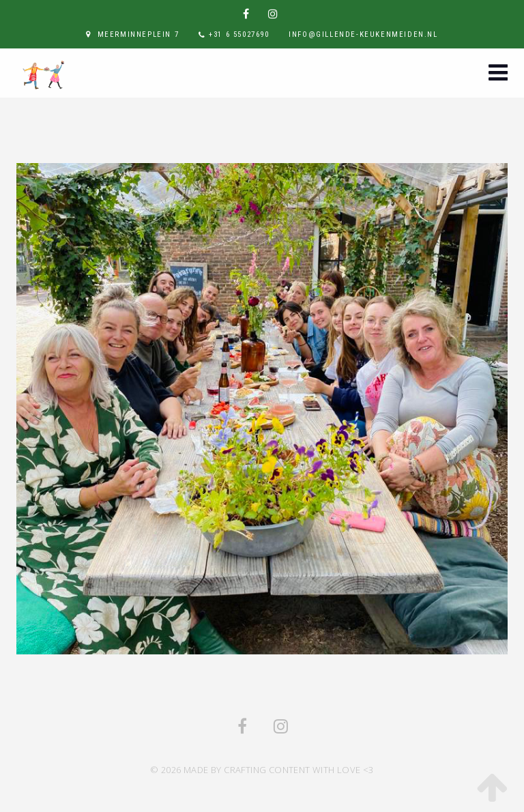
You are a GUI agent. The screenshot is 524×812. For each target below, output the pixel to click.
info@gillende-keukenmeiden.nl (363, 34)
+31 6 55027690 (239, 34)
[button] (498, 74)
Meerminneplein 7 (139, 34)
